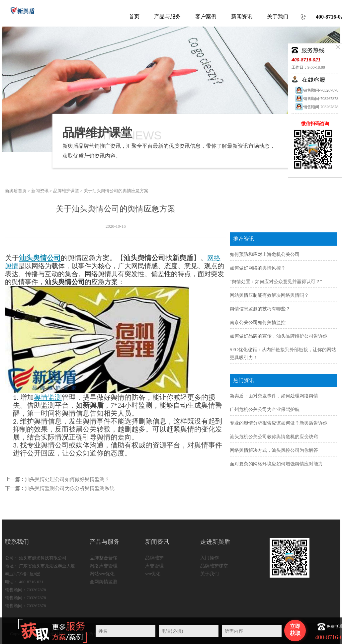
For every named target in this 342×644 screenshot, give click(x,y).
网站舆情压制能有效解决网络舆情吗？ (269, 295)
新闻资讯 (40, 191)
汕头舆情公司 (40, 258)
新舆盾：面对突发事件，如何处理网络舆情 (274, 396)
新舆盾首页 (16, 191)
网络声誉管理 (104, 566)
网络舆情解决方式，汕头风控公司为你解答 (274, 450)
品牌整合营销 (104, 558)
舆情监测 (48, 397)
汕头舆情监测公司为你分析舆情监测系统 (70, 488)
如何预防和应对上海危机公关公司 (265, 254)
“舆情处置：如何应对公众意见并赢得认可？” (276, 282)
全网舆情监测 (104, 582)
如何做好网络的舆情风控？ (258, 268)
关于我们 (210, 574)
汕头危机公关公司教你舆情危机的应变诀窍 (274, 437)
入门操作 (210, 558)
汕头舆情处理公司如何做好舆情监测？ (67, 479)
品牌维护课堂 (66, 191)
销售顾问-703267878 (317, 90)
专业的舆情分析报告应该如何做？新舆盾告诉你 (279, 423)
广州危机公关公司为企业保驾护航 (265, 409)
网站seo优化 (102, 574)
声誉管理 (154, 566)
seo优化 (153, 574)
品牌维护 (154, 558)
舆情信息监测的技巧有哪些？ (260, 309)
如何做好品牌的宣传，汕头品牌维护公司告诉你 (279, 336)
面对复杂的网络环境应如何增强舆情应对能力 (276, 464)
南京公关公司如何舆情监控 (258, 322)
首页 (134, 16)
